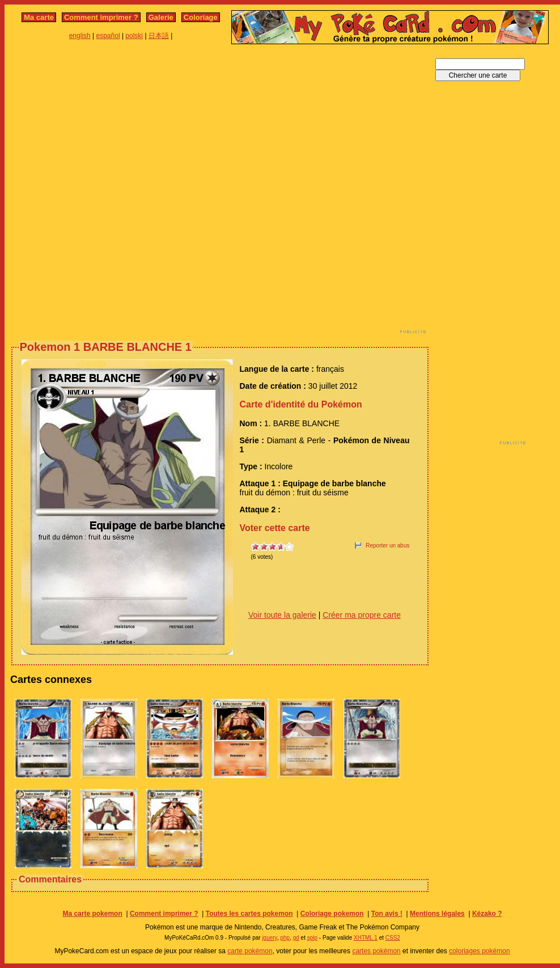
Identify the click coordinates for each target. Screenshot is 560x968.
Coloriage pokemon (332, 914)
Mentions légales (437, 914)
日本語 (159, 36)
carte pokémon (250, 951)
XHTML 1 (366, 938)
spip (312, 938)
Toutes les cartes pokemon (249, 914)
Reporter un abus (387, 545)
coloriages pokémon (479, 951)
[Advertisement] (134, 192)
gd (296, 938)
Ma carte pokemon (92, 914)
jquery (270, 938)
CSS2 (393, 938)
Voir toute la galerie (282, 615)
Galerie (161, 17)
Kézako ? (487, 914)
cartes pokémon (376, 951)
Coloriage (201, 17)
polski (134, 36)
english (80, 36)
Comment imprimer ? (101, 17)
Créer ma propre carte (362, 615)
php (285, 938)
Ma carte (39, 17)
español (108, 36)
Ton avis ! (387, 914)
